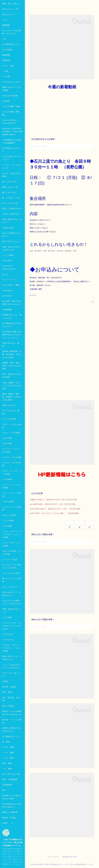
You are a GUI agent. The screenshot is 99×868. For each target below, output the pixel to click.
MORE (5, 71)
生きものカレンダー (11, 25)
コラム (5, 35)
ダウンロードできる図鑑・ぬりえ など (12, 48)
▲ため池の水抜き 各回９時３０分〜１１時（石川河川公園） (53, 504)
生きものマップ (9, 30)
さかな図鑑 (7, 65)
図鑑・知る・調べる (11, 19)
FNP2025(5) (33, 295)
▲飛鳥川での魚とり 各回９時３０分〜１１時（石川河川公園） (54, 500)
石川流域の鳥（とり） (12, 60)
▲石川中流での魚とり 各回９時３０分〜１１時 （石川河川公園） (56, 509)
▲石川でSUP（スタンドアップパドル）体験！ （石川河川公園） (55, 513)
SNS (4, 54)
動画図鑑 (6, 41)
